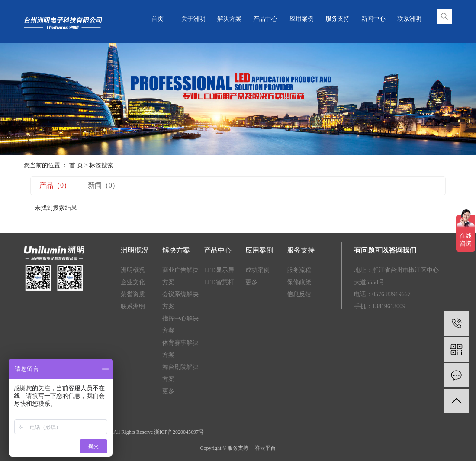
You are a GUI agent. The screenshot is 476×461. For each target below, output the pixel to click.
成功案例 (257, 270)
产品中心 (265, 19)
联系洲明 (409, 19)
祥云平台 (265, 448)
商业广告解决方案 (180, 276)
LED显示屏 (219, 270)
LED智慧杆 (219, 282)
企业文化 (133, 282)
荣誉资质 (133, 294)
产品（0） (55, 185)
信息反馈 (299, 294)
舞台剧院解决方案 (180, 373)
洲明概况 (133, 270)
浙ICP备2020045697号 (179, 432)
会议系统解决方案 (180, 300)
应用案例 (302, 19)
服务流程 (299, 270)
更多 (168, 391)
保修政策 (299, 282)
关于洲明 (193, 19)
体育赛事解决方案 (180, 349)
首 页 (76, 165)
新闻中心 (373, 19)
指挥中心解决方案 (180, 325)
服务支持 (338, 19)
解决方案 (229, 19)
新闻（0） (103, 185)
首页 (158, 19)
